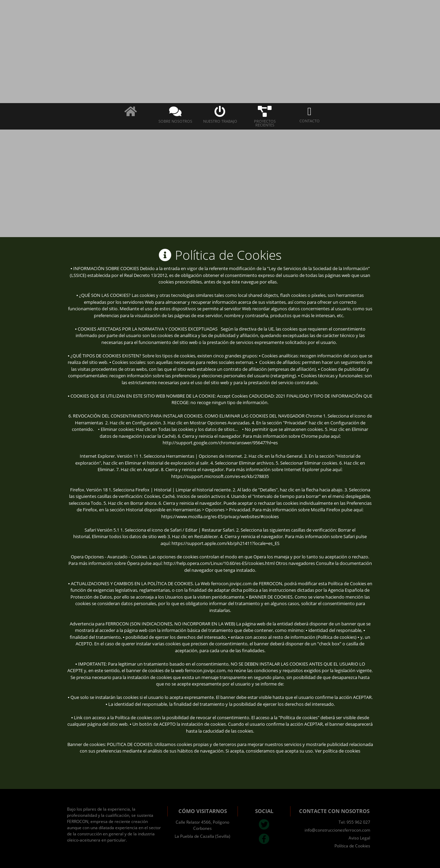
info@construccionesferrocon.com (337, 830)
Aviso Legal (359, 838)
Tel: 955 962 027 (354, 822)
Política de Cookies (352, 846)
